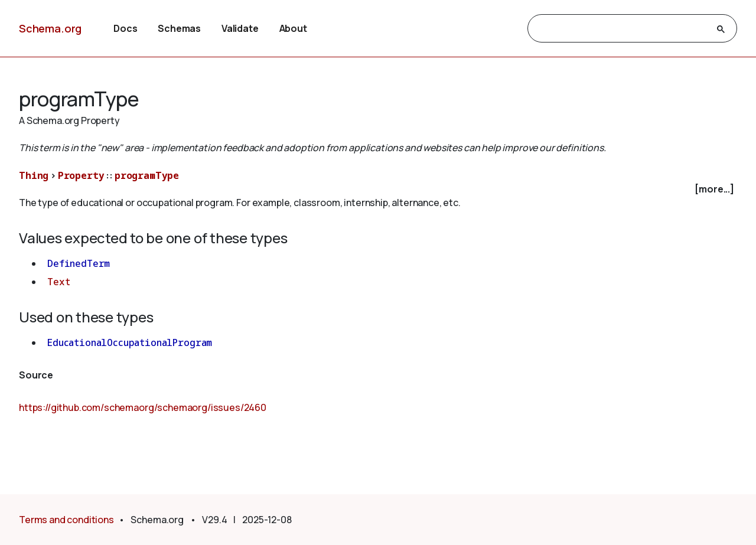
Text (58, 282)
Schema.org (50, 28)
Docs (125, 28)
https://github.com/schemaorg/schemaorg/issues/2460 (143, 407)
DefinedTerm (79, 263)
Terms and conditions (66, 520)
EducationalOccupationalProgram (130, 342)
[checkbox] (378, 189)
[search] (622, 29)
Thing (34, 175)
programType (147, 175)
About (293, 28)
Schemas (179, 28)
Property (81, 175)
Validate (240, 28)
